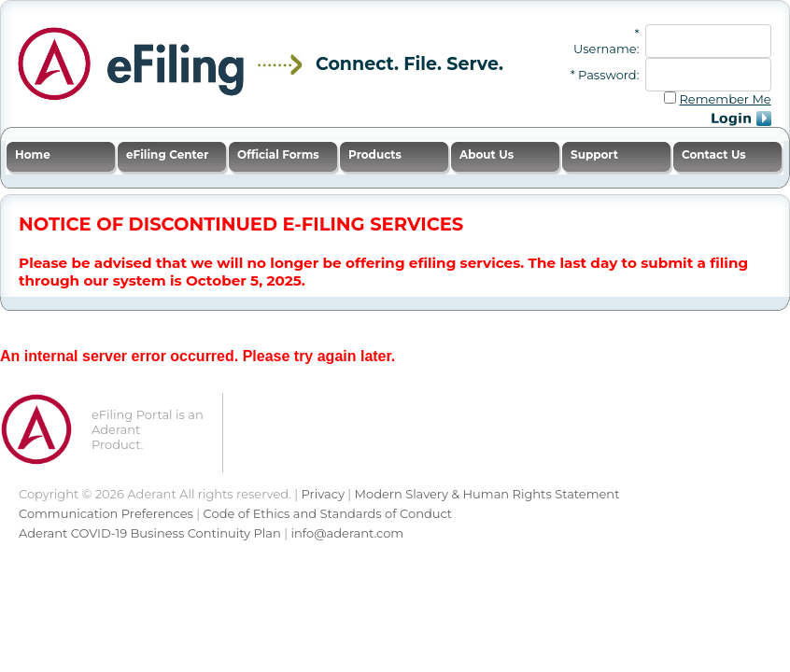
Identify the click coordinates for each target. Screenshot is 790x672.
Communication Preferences (106, 513)
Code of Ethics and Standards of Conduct (328, 513)
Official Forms (278, 154)
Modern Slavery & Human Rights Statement (487, 494)
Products (375, 154)
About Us (487, 154)
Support (594, 154)
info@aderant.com (347, 533)
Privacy (323, 494)
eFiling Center (167, 154)
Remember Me (725, 99)
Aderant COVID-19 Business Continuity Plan (150, 533)
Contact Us (714, 154)
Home (33, 154)
